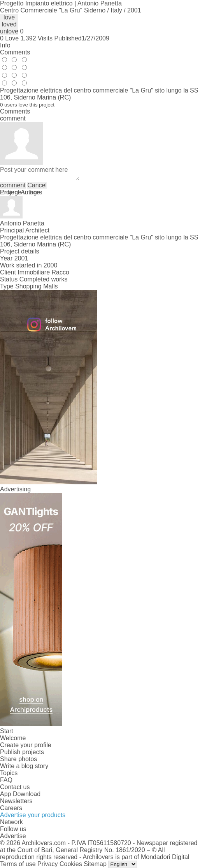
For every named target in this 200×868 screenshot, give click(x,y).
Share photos (18, 759)
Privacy (47, 864)
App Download (20, 794)
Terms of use (18, 864)
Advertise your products (33, 815)
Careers (11, 808)
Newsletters (16, 801)
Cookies (71, 864)
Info (5, 45)
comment (13, 185)
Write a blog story (24, 766)
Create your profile (26, 745)
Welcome (13, 738)
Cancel (37, 185)
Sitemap (95, 864)
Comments (15, 52)
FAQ (6, 780)
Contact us (15, 787)
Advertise (13, 836)
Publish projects (22, 752)
